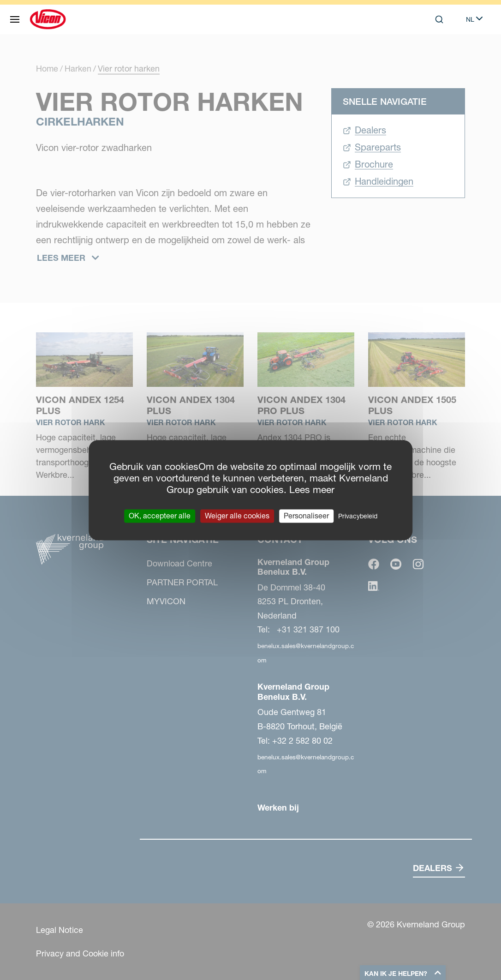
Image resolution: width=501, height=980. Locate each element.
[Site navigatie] (15, 19)
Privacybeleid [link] (358, 516)
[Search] (439, 19)
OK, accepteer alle (160, 516)
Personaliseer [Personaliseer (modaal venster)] (306, 516)
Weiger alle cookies (237, 516)
